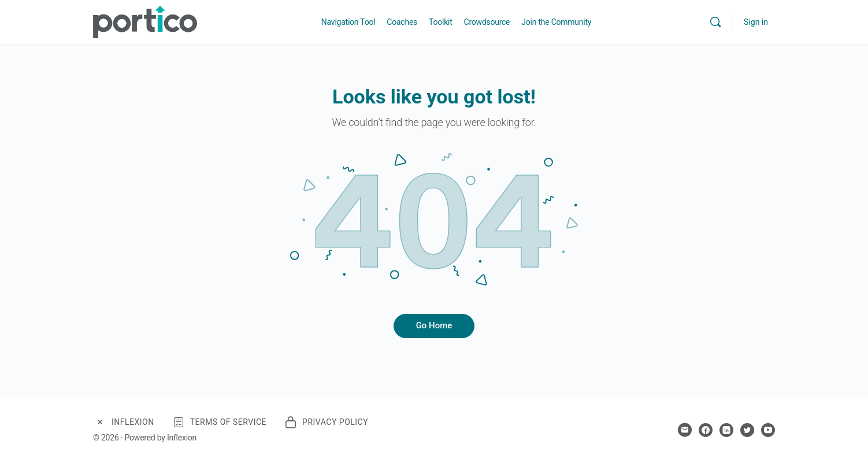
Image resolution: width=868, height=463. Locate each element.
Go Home (434, 325)
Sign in (756, 22)
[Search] (715, 22)
